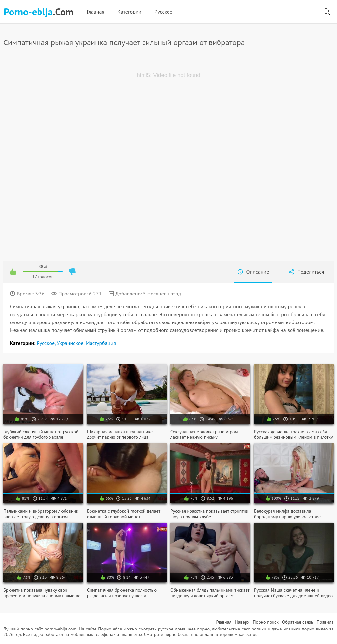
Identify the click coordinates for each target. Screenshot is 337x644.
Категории (129, 12)
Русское (163, 12)
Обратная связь (298, 622)
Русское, (47, 343)
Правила (325, 622)
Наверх (242, 622)
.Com (39, 12)
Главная (95, 12)
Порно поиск (266, 622)
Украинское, (71, 343)
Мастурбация (101, 343)
